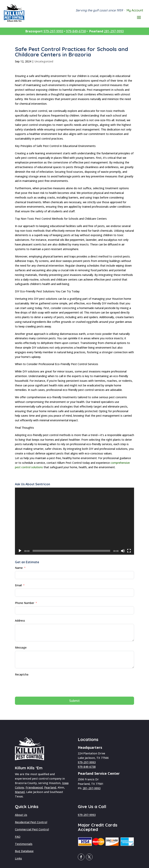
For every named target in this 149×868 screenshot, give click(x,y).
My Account (135, 10)
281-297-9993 (114, 31)
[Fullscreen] (129, 551)
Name (19, 568)
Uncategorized (44, 61)
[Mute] (123, 551)
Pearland (50, 787)
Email (18, 585)
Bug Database (24, 851)
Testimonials (24, 844)
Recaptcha (22, 674)
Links (18, 858)
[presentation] (44, 685)
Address (20, 621)
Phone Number (25, 603)
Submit (74, 701)
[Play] (20, 551)
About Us (21, 815)
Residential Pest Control (31, 822)
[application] (74, 521)
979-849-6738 (76, 31)
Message (21, 647)
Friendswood (34, 787)
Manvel (20, 792)
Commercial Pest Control (32, 829)
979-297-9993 (53, 31)
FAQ (18, 837)
